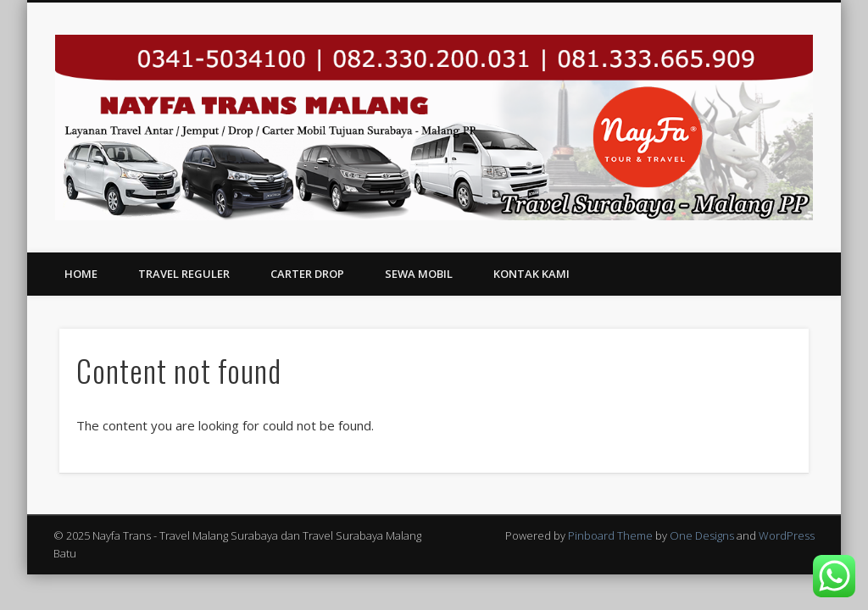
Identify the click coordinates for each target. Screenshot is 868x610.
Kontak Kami (531, 274)
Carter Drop (307, 274)
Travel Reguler (184, 274)
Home (81, 274)
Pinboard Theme (610, 535)
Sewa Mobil (419, 274)
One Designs (702, 535)
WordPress (787, 535)
